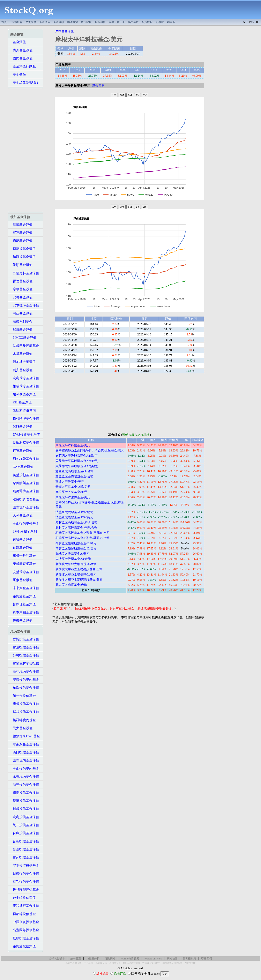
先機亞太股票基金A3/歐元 (73, 559)
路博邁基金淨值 (23, 596)
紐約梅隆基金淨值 (25, 459)
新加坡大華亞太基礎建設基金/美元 (79, 580)
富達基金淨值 (21, 233)
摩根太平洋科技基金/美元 (73, 445)
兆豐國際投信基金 (25, 930)
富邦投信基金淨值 (25, 857)
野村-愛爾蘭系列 (24, 531)
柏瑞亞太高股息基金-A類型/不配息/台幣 (83, 533)
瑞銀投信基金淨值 (25, 809)
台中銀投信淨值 (23, 898)
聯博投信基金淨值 (25, 639)
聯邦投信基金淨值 (25, 882)
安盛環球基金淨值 (25, 572)
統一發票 (76, 959)
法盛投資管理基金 (25, 499)
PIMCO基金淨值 (23, 338)
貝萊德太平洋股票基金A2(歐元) (77, 456)
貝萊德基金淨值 (23, 249)
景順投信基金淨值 (25, 938)
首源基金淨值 (21, 548)
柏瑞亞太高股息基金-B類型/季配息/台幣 (83, 538)
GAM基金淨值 (22, 467)
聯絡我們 (207, 959)
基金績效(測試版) (24, 82)
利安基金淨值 (21, 370)
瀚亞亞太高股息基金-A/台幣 (74, 471)
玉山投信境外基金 (25, 523)
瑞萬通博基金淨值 (25, 491)
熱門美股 (133, 22)
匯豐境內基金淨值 (25, 760)
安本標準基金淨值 (25, 305)
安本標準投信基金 (25, 865)
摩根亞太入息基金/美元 (71, 492)
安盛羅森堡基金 (23, 564)
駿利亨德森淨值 (23, 394)
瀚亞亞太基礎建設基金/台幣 (74, 476)
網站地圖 (172, 959)
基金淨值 (45, 22)
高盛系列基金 (21, 322)
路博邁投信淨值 (23, 946)
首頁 (4, 22)
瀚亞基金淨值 (21, 313)
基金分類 (59, 22)
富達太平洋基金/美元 (70, 482)
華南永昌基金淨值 (25, 744)
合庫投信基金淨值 (25, 833)
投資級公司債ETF (151, 963)
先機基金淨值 (21, 620)
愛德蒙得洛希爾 (23, 410)
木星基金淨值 (21, 354)
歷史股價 (31, 22)
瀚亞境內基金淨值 (25, 672)
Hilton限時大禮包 (132, 963)
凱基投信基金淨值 (25, 849)
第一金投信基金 (23, 696)
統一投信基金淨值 (25, 825)
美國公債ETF (117, 22)
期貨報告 (100, 22)
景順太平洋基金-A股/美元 (73, 487)
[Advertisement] (159, 10)
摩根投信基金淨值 (25, 704)
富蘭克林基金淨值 (25, 273)
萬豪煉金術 (101, 963)
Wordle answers (153, 959)
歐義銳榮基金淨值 (25, 483)
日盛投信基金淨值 (25, 873)
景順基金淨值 (21, 265)
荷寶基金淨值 (21, 540)
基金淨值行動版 (23, 66)
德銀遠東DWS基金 (25, 736)
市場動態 (17, 22)
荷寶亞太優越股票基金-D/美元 (76, 548)
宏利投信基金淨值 (25, 817)
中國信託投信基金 (25, 922)
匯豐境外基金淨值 (25, 507)
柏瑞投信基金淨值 (25, 688)
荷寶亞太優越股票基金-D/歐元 (76, 543)
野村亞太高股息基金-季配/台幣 (76, 528)
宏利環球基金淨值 (25, 378)
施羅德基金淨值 (23, 257)
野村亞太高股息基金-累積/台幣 (76, 522)
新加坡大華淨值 (23, 362)
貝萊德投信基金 (23, 914)
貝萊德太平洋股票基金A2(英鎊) (77, 466)
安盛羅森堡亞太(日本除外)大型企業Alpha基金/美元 (90, 450)
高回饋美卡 (115, 963)
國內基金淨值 (21, 58)
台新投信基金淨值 (25, 841)
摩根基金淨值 (21, 289)
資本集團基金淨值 (25, 612)
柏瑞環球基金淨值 (25, 386)
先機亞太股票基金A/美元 (72, 554)
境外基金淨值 (21, 50)
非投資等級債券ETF (172, 963)
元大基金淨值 (21, 728)
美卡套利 (88, 963)
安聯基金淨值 (21, 297)
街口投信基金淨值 (25, 752)
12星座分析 (93, 959)
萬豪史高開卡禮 (73, 963)
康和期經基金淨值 (25, 906)
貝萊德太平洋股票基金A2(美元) (77, 461)
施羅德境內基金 (23, 720)
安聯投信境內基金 (25, 680)
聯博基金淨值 (21, 225)
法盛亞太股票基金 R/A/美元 (74, 517)
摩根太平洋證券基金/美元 (73, 497)
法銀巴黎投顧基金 (25, 346)
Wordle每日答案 (130, 959)
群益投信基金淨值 (25, 712)
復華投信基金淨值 (25, 801)
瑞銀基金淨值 (21, 330)
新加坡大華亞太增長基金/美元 (76, 575)
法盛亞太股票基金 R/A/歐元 (74, 512)
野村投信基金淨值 (25, 655)
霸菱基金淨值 (21, 241)
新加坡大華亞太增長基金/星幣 (76, 564)
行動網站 (110, 959)
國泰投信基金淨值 (25, 793)
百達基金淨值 (21, 451)
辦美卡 (171, 22)
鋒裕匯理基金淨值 (25, 419)
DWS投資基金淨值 (25, 435)
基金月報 (98, 86)
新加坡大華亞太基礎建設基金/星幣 (79, 569)
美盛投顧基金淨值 (25, 475)
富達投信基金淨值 (25, 647)
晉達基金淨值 (21, 281)
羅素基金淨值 (21, 580)
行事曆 (160, 22)
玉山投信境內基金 (25, 769)
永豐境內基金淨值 (25, 777)
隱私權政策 (189, 959)
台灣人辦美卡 (57, 959)
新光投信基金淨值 (25, 785)
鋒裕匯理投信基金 (25, 890)
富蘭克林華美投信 (25, 663)
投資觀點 (147, 22)
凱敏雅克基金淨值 (25, 443)
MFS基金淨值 (21, 427)
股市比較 (86, 22)
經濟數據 (73, 22)
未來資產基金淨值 (25, 588)
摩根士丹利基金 (23, 556)
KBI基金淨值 (21, 402)
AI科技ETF (190, 963)
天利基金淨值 (21, 515)
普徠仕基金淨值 (23, 604)
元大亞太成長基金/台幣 (71, 585)
